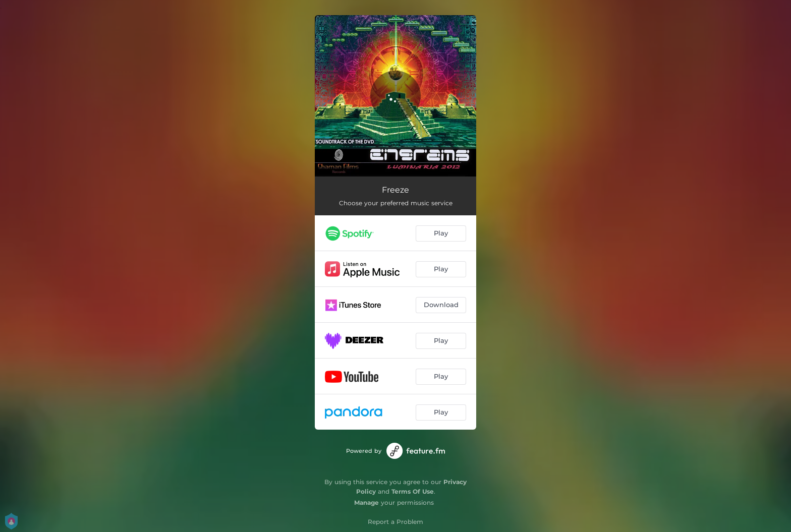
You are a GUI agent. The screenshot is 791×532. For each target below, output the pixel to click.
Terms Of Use (413, 491)
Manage (366, 503)
